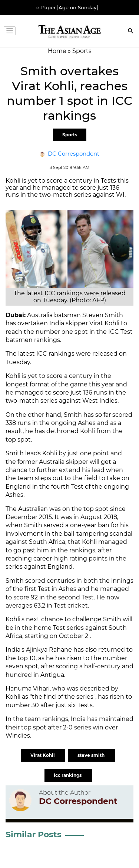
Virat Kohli (43, 755)
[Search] (131, 32)
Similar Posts (34, 834)
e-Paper (46, 8)
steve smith (92, 755)
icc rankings (68, 775)
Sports (70, 135)
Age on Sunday (77, 8)
